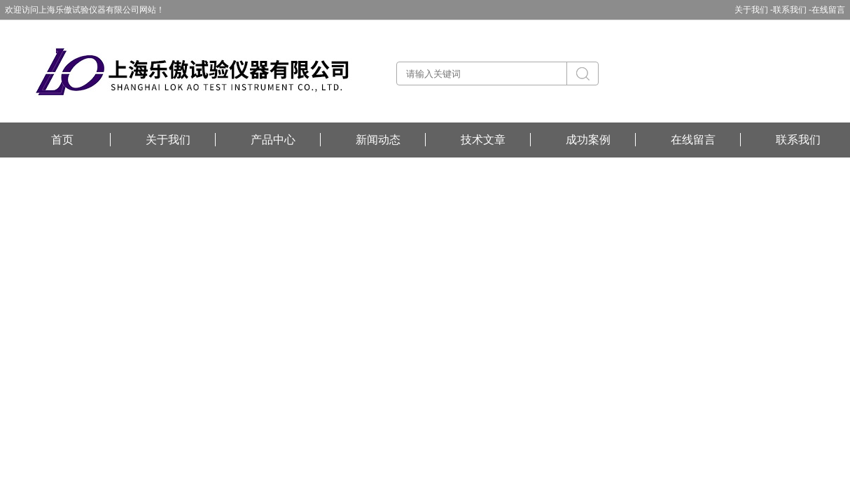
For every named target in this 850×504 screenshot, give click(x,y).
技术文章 (483, 140)
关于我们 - (754, 10)
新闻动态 (378, 140)
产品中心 (273, 140)
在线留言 (828, 10)
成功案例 (588, 140)
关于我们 (168, 140)
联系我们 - (792, 10)
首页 (62, 140)
